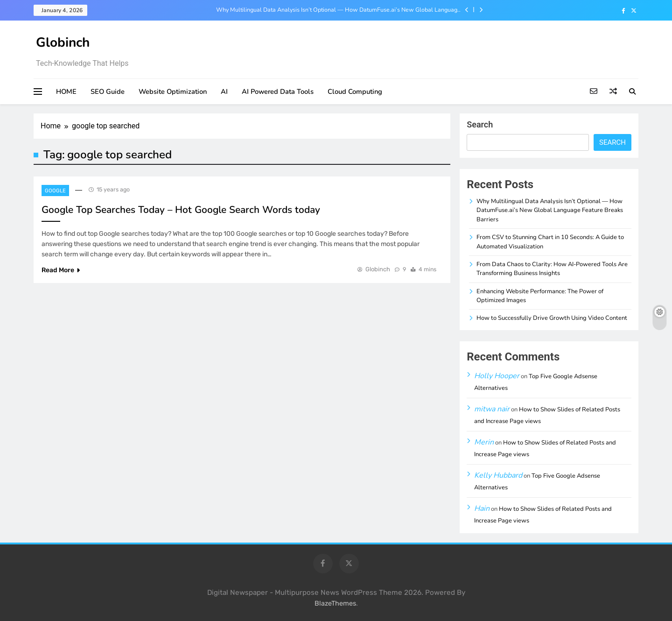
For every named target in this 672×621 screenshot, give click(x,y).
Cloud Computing (355, 92)
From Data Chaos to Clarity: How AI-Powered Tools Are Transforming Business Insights (552, 269)
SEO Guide (108, 92)
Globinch (63, 42)
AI (224, 92)
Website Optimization (173, 92)
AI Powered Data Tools (278, 92)
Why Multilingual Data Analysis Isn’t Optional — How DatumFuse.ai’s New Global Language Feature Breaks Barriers (338, 10)
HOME (66, 92)
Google (55, 191)
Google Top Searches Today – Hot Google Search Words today (181, 210)
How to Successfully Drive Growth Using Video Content (552, 318)
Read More (61, 270)
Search (480, 124)
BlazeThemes (335, 603)
